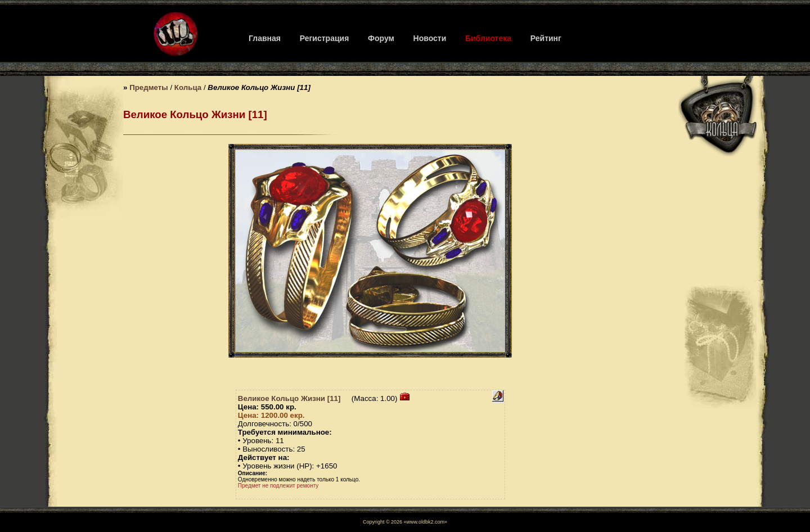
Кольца (188, 87)
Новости (430, 38)
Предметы (149, 87)
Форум (381, 38)
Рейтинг (546, 38)
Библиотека (488, 38)
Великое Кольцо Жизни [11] (289, 398)
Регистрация (325, 38)
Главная (265, 38)
